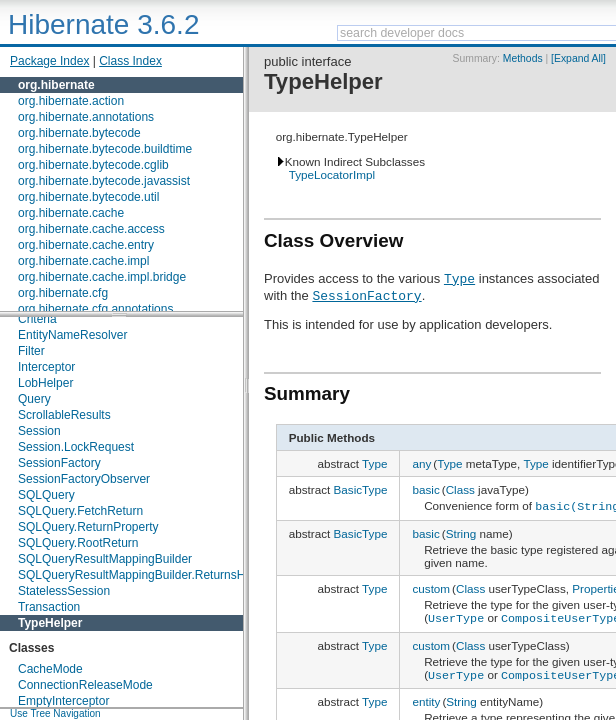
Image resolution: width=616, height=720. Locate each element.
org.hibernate (56, 85)
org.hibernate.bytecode (79, 133)
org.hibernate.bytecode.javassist (104, 181)
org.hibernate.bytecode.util (88, 197)
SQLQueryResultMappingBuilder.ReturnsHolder (145, 575)
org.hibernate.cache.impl (83, 261)
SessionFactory (59, 463)
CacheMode (50, 669)
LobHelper (45, 383)
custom (431, 586)
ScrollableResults (64, 415)
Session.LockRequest (76, 447)
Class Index (130, 61)
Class (460, 489)
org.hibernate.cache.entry (86, 245)
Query (34, 399)
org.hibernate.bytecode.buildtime (105, 149)
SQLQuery (46, 495)
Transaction (49, 607)
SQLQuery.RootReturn (78, 543)
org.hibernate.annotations (86, 117)
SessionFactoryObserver (84, 479)
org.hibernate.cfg (63, 293)
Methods (523, 58)
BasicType (361, 489)
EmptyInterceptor (63, 701)
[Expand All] (578, 58)
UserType (456, 615)
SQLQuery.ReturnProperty (88, 527)
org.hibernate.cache (71, 213)
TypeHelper (50, 623)
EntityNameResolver (72, 335)
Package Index (49, 61)
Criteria (37, 319)
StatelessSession (64, 591)
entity (426, 696)
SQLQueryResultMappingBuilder (105, 559)
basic (425, 489)
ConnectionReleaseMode (85, 685)
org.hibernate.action (71, 101)
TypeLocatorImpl (332, 174)
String (461, 531)
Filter (31, 351)
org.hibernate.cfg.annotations (95, 309)
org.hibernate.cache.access (91, 229)
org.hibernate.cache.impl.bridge (102, 277)
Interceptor (46, 367)
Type (459, 278)
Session (39, 431)
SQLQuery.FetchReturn (80, 511)
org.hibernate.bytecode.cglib (93, 165)
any (421, 463)
